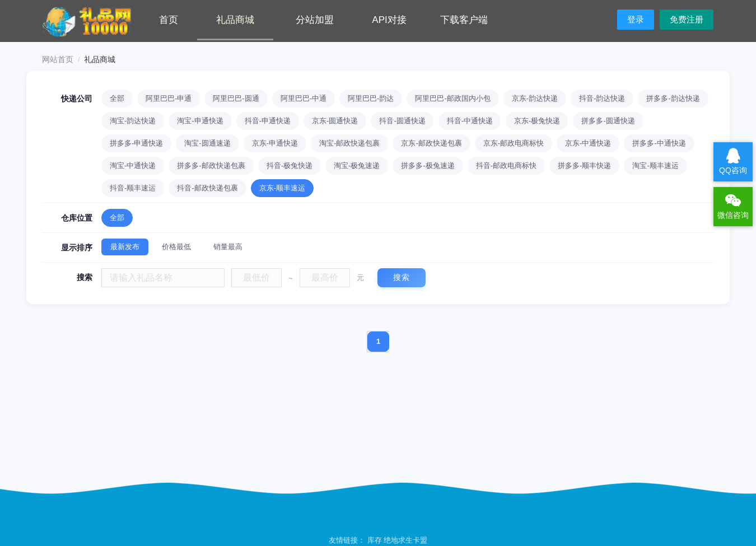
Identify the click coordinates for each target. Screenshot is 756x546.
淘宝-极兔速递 (357, 165)
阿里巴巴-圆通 (236, 98)
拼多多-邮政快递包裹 (211, 165)
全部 (117, 98)
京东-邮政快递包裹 (431, 143)
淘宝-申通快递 (200, 121)
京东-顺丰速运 (282, 188)
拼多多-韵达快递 (673, 98)
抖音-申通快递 (268, 121)
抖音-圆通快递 (402, 121)
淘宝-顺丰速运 (655, 165)
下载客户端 (464, 20)
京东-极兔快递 (537, 121)
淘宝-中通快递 (133, 165)
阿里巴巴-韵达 (371, 98)
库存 (375, 540)
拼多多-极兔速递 (428, 165)
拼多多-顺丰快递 (584, 165)
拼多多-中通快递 (659, 143)
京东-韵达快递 (535, 98)
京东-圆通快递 (335, 121)
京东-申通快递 (275, 143)
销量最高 (228, 247)
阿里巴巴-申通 (169, 98)
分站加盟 (315, 20)
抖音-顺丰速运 (133, 188)
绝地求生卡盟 (405, 540)
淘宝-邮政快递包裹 (349, 143)
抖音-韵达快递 (602, 98)
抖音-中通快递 (470, 121)
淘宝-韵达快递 (133, 121)
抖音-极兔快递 (290, 165)
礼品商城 (235, 20)
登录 (636, 19)
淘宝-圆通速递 (207, 143)
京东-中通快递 (588, 143)
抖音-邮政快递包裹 (207, 188)
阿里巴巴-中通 (304, 98)
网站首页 (58, 59)
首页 (169, 20)
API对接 (389, 20)
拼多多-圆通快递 (608, 121)
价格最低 (176, 247)
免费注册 (687, 19)
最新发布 (125, 247)
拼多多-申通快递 (136, 143)
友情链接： (348, 540)
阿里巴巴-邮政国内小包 (452, 98)
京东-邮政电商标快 (514, 143)
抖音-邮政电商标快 (506, 165)
